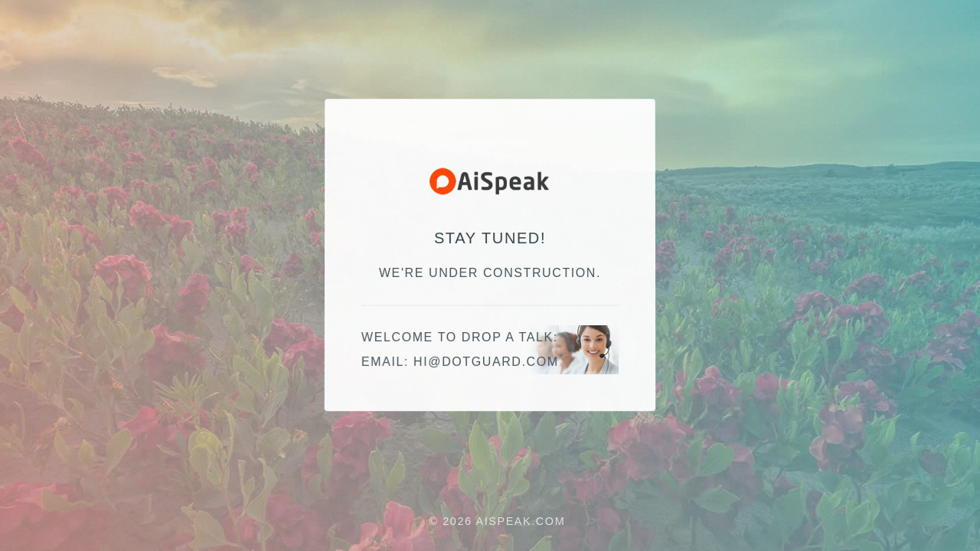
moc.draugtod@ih (486, 362)
